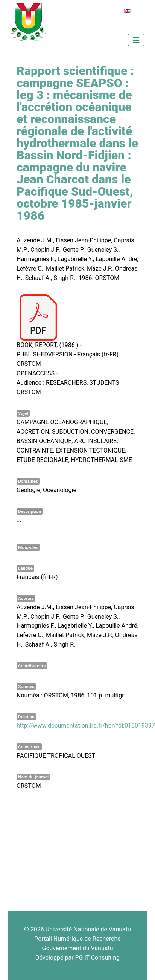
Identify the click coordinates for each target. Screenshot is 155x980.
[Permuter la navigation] (136, 40)
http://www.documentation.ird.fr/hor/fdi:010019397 (86, 725)
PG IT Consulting (97, 958)
